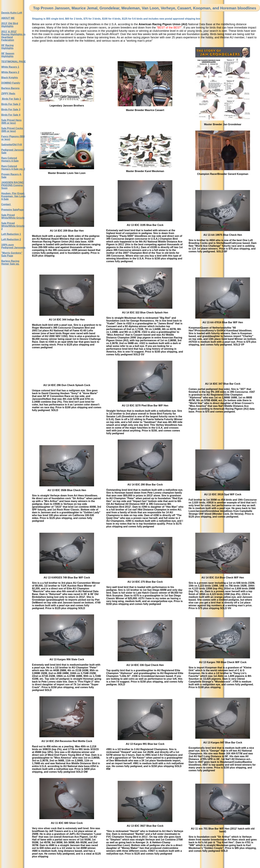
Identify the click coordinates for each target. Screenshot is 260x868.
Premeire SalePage (12, 210)
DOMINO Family (11, 83)
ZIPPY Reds (8, 94)
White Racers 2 (10, 72)
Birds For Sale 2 (11, 104)
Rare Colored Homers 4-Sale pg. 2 (13, 168)
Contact (6, 204)
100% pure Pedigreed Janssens (13, 246)
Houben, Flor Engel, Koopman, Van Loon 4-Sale (13, 196)
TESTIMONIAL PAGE (14, 62)
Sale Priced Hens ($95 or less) (11, 122)
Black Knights (10, 78)
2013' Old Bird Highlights (10, 25)
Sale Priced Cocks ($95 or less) (12, 130)
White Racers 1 (10, 67)
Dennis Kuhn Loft (12, 13)
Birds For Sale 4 (11, 115)
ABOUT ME (8, 18)
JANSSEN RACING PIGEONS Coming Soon (12, 185)
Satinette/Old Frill (12, 145)
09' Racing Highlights (7, 47)
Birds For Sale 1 (11, 99)
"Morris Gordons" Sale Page (12, 254)
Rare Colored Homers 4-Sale (10, 159)
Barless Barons (10, 88)
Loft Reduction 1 (11, 234)
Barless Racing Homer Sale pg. (10, 262)
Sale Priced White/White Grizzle (13, 216)
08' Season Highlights (8, 55)
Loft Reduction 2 (11, 239)
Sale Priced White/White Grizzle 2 (13, 226)
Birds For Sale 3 (11, 109)
